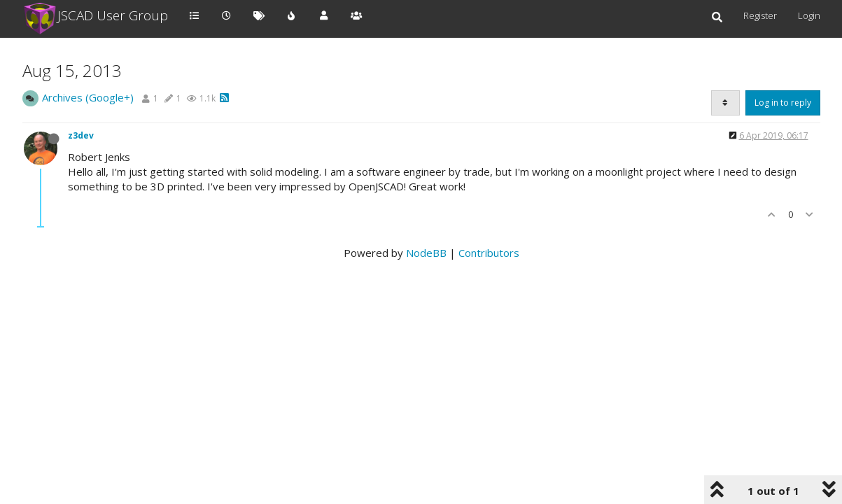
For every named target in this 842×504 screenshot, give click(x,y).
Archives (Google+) (88, 97)
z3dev (81, 135)
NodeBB (426, 253)
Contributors (489, 253)
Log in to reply (783, 103)
